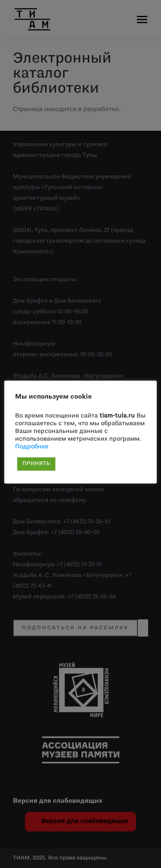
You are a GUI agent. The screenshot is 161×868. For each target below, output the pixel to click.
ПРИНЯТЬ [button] (36, 464)
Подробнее (32, 447)
